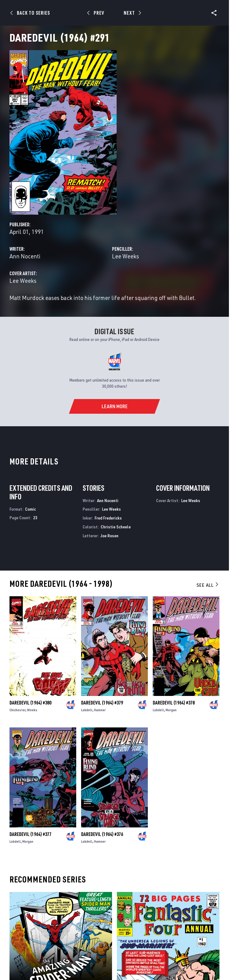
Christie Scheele (116, 527)
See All (208, 585)
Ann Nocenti (25, 256)
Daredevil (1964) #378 (174, 703)
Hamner (100, 710)
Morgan (171, 710)
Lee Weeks (125, 256)
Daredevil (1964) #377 (30, 834)
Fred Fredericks (108, 518)
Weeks (32, 710)
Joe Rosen (109, 536)
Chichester (17, 710)
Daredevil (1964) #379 (102, 703)
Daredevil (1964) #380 (30, 703)
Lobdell (87, 710)
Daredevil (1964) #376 (102, 834)
